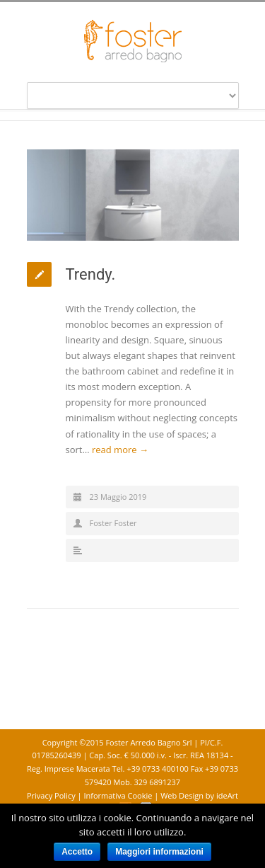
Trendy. (91, 274)
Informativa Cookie (119, 795)
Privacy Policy (52, 795)
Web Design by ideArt (199, 795)
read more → (120, 450)
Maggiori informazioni (159, 852)
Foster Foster (113, 523)
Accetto (77, 852)
